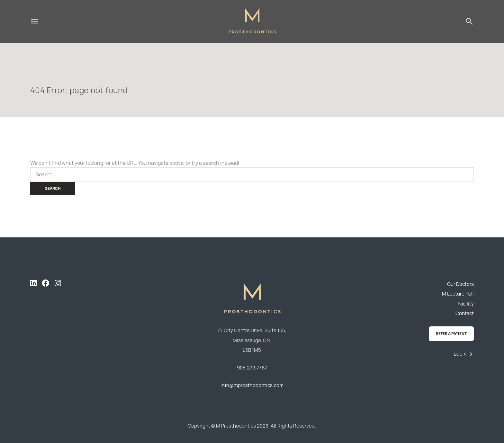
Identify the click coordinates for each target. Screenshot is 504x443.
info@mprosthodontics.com (252, 385)
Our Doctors (460, 284)
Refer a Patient (451, 334)
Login (460, 354)
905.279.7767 (252, 368)
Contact (465, 313)
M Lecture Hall (458, 294)
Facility (466, 304)
